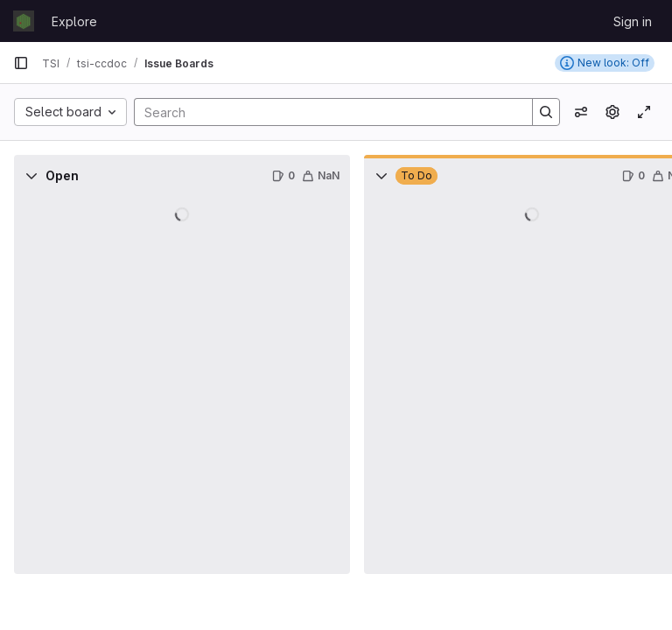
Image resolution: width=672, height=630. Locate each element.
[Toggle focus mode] (644, 112)
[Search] (325, 112)
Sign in (633, 21)
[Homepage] (24, 21)
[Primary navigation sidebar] (21, 63)
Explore (74, 21)
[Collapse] (31, 176)
